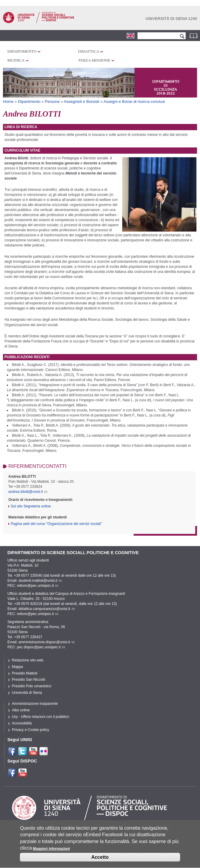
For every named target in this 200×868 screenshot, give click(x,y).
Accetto (100, 862)
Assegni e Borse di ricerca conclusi (134, 102)
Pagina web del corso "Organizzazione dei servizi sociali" (56, 524)
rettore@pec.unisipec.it (38, 586)
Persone (52, 102)
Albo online (21, 710)
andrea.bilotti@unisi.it (28, 492)
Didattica (89, 51)
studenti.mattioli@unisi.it (40, 581)
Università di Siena (27, 693)
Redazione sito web (28, 660)
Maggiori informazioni (51, 853)
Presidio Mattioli (25, 673)
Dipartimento (22, 51)
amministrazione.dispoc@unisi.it (46, 642)
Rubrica (194, 36)
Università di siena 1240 (171, 19)
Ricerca (16, 60)
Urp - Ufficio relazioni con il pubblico (41, 717)
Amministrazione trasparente (35, 704)
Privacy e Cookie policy (31, 730)
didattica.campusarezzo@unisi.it (47, 609)
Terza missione (94, 60)
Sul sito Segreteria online (31, 506)
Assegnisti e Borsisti (82, 102)
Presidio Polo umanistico (32, 686)
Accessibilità (22, 723)
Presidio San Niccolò (28, 680)
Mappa (17, 667)
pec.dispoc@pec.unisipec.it (41, 647)
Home (8, 102)
